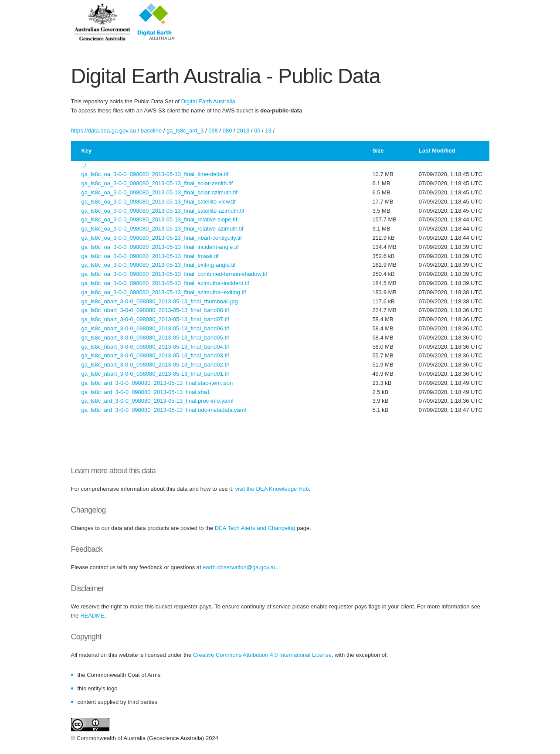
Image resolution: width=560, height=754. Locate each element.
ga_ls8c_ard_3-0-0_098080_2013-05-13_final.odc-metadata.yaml (164, 410)
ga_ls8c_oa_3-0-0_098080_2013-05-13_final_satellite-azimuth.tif (163, 211)
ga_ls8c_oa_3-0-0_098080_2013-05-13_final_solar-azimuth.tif (160, 192)
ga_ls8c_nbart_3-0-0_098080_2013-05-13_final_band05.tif (155, 338)
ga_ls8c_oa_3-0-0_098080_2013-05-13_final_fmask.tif (150, 256)
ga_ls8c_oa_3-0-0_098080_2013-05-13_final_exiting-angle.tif (159, 265)
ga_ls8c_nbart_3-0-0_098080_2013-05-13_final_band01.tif (155, 374)
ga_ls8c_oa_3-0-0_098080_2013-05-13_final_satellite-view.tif (159, 202)
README (92, 616)
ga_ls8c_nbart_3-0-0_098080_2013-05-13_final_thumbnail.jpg (160, 301)
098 (213, 131)
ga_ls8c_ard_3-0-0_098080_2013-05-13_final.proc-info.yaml (158, 401)
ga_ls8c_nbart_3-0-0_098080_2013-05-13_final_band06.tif (155, 328)
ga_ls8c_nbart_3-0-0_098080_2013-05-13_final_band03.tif (155, 355)
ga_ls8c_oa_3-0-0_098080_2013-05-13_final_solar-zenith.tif (157, 183)
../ (84, 165)
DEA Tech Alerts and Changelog (255, 528)
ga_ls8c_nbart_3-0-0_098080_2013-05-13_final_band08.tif (155, 310)
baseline (151, 131)
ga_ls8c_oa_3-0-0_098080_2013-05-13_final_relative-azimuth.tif (163, 229)
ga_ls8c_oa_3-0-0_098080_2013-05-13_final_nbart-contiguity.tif (162, 238)
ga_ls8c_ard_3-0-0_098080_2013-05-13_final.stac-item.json (157, 383)
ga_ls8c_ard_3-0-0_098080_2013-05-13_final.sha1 (146, 392)
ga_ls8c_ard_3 (185, 131)
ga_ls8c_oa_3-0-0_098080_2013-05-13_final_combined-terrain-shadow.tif (174, 274)
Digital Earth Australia (208, 101)
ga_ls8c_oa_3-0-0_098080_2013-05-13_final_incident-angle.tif (160, 247)
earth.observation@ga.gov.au (240, 567)
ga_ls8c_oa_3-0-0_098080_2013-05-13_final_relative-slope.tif (160, 219)
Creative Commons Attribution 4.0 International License (262, 655)
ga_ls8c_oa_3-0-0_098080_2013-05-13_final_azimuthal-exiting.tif (164, 292)
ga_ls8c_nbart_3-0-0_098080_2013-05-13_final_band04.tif (155, 347)
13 (268, 131)
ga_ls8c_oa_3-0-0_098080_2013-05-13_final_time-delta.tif (155, 174)
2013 (243, 131)
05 (257, 131)
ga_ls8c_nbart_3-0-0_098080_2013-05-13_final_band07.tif (155, 319)
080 (227, 131)
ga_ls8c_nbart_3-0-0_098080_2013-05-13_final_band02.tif (155, 365)
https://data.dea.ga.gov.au (104, 131)
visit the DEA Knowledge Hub (272, 489)
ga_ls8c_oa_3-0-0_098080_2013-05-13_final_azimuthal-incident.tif (165, 283)
